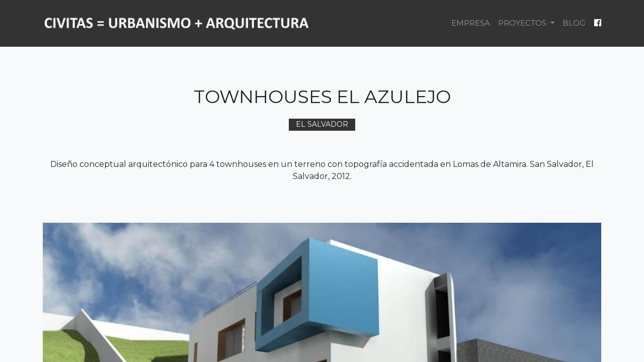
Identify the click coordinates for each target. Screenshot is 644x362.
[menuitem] (471, 23)
